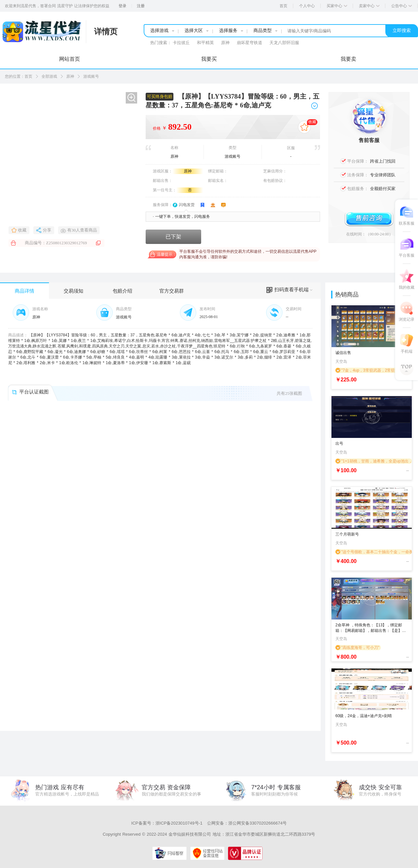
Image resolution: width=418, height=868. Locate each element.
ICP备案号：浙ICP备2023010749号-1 (167, 823)
